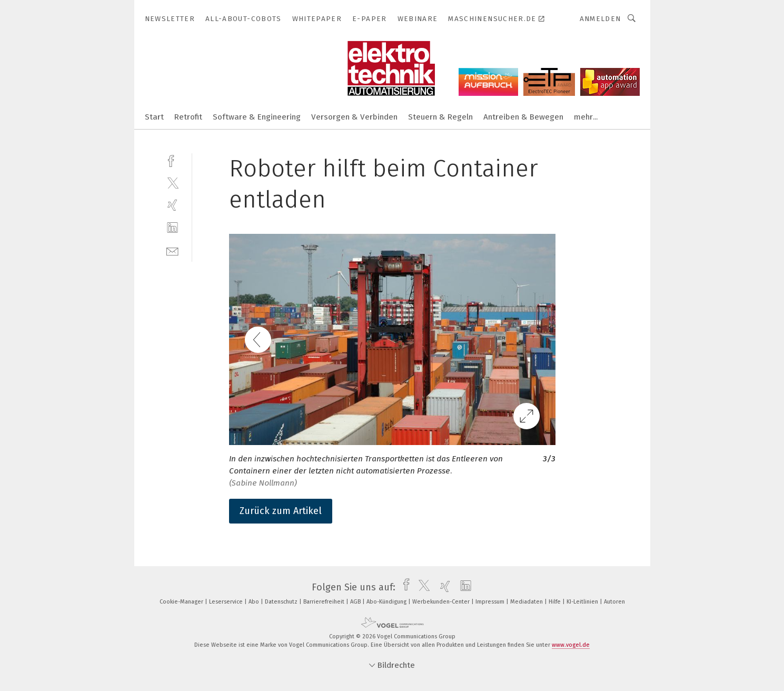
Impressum (491, 602)
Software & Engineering (257, 117)
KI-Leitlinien (583, 602)
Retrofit (188, 117)
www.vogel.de (571, 645)
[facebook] (172, 160)
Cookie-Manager (182, 602)
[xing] (172, 205)
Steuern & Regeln (440, 117)
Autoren (614, 602)
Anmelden (601, 19)
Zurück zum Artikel (281, 511)
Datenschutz (282, 602)
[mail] (172, 250)
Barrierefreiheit (325, 602)
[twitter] (172, 182)
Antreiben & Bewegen (523, 117)
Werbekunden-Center (442, 602)
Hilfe (555, 602)
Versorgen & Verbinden (354, 117)
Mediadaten (527, 602)
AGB (356, 602)
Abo (255, 602)
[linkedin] (172, 228)
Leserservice (227, 602)
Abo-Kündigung (387, 602)
